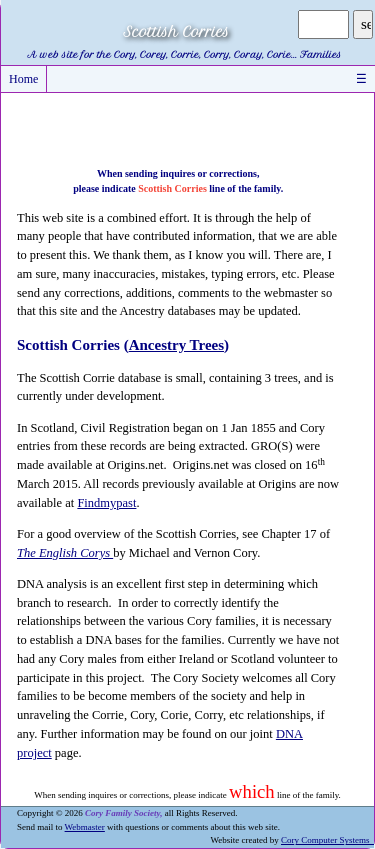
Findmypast (106, 503)
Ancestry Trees (176, 345)
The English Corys (65, 553)
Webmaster (85, 827)
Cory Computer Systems (327, 840)
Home (23, 79)
